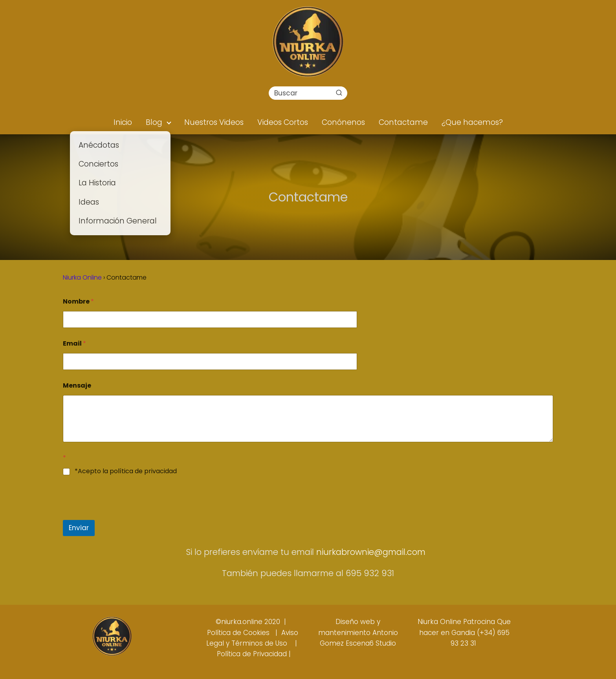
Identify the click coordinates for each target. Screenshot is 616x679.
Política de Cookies (238, 633)
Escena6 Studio (371, 643)
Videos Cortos (283, 122)
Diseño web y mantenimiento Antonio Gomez (358, 632)
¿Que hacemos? (472, 122)
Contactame (403, 122)
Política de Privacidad (252, 654)
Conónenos (343, 122)
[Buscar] (339, 93)
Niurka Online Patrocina (456, 622)
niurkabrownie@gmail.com (372, 552)
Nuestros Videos (214, 122)
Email (74, 343)
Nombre (78, 301)
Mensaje (77, 385)
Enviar (79, 528)
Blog (154, 122)
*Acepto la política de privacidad (126, 471)
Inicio (123, 122)
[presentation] (123, 515)
